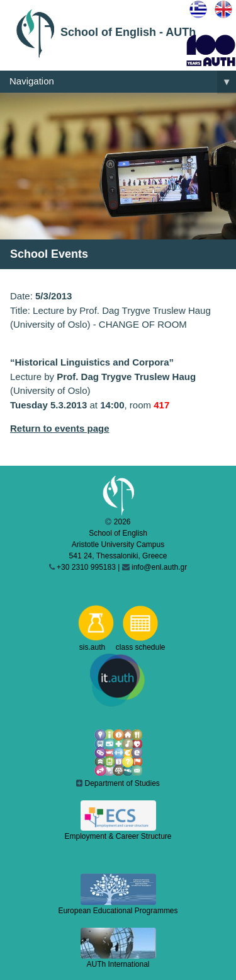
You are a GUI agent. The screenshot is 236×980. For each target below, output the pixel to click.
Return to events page (60, 428)
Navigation (123, 82)
